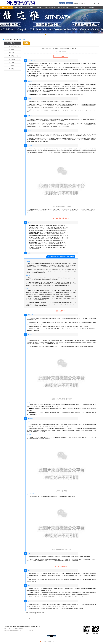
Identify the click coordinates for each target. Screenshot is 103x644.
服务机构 (92, 7)
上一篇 (29, 618)
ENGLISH (69, 3)
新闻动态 (39, 7)
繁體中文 (62, 3)
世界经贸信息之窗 (7, 7)
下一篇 (93, 618)
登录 (94, 3)
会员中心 (75, 7)
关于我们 (83, 7)
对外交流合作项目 (50, 7)
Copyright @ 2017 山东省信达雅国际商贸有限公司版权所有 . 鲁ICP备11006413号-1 (22, 627)
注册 (98, 3)
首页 (11, 39)
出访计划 (16, 39)
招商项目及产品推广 (64, 7)
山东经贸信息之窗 (20, 7)
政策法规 (31, 7)
